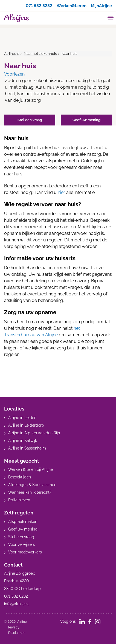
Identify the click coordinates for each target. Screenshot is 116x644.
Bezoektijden (20, 477)
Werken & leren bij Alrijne (31, 469)
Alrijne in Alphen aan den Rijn (34, 433)
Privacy (14, 627)
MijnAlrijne (101, 6)
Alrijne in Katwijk (23, 441)
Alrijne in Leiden (22, 418)
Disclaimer (16, 633)
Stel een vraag (21, 537)
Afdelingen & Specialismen (32, 485)
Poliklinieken (19, 500)
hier (61, 192)
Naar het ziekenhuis (40, 54)
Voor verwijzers (22, 544)
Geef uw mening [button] (86, 120)
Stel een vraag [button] (30, 120)
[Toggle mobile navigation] (111, 18)
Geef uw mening (23, 529)
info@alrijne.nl (16, 604)
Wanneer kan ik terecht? (30, 492)
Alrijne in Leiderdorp (26, 425)
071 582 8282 (34, 6)
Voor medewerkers (25, 552)
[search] (100, 17)
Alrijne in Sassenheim (27, 448)
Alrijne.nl (11, 54)
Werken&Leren (69, 6)
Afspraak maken (23, 522)
